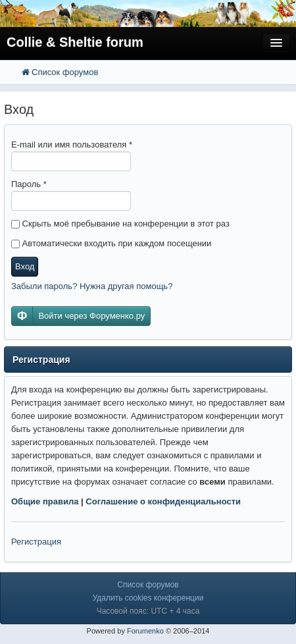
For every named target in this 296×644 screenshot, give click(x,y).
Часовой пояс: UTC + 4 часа (148, 611)
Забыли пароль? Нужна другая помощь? (92, 286)
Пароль (29, 184)
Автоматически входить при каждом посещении (111, 243)
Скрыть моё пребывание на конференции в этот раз (120, 224)
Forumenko (145, 631)
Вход (25, 266)
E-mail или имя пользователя (72, 145)
